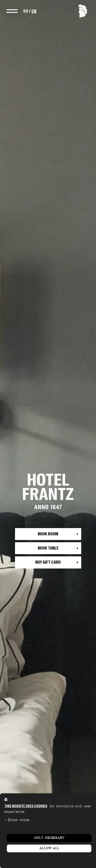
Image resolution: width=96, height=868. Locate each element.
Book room (48, 534)
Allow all (49, 848)
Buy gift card (48, 562)
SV (26, 11)
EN (34, 11)
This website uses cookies (26, 806)
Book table (48, 548)
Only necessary (49, 838)
